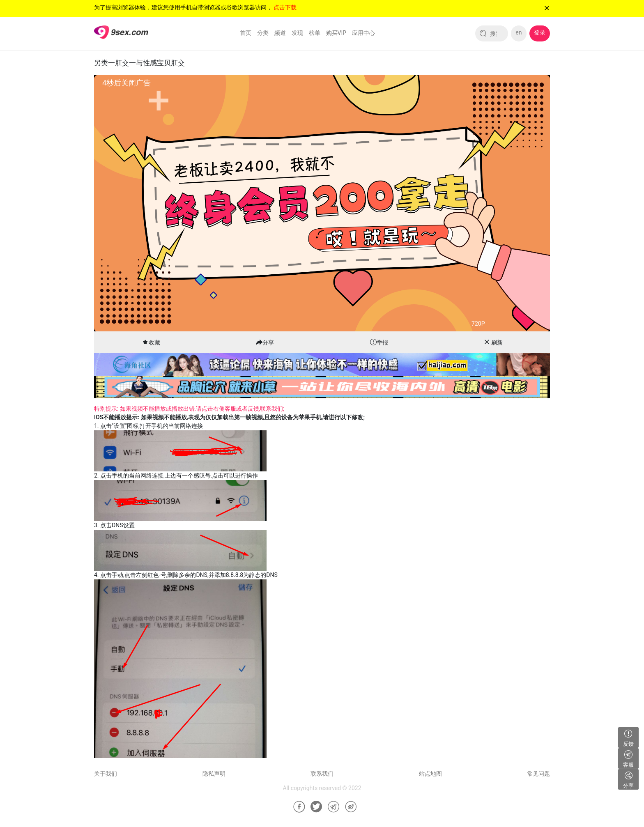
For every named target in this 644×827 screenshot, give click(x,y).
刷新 (497, 342)
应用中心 (363, 33)
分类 (263, 33)
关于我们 (106, 774)
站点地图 (430, 774)
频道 (280, 33)
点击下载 (285, 7)
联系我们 (322, 774)
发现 (297, 33)
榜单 (315, 33)
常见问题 (538, 774)
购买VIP (336, 33)
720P (478, 324)
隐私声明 (214, 774)
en (519, 32)
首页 (246, 33)
